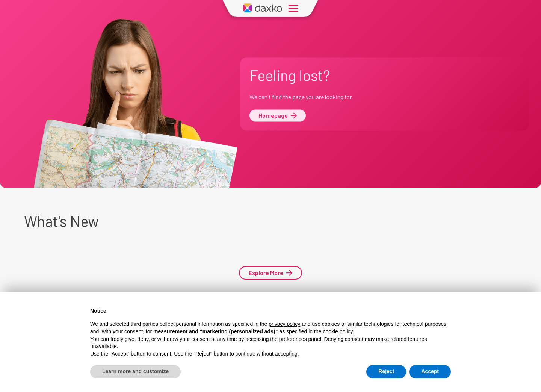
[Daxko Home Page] (263, 8)
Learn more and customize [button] (135, 372)
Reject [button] (386, 372)
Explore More (270, 273)
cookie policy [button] (338, 331)
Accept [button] (430, 372)
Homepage (278, 116)
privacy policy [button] (284, 324)
